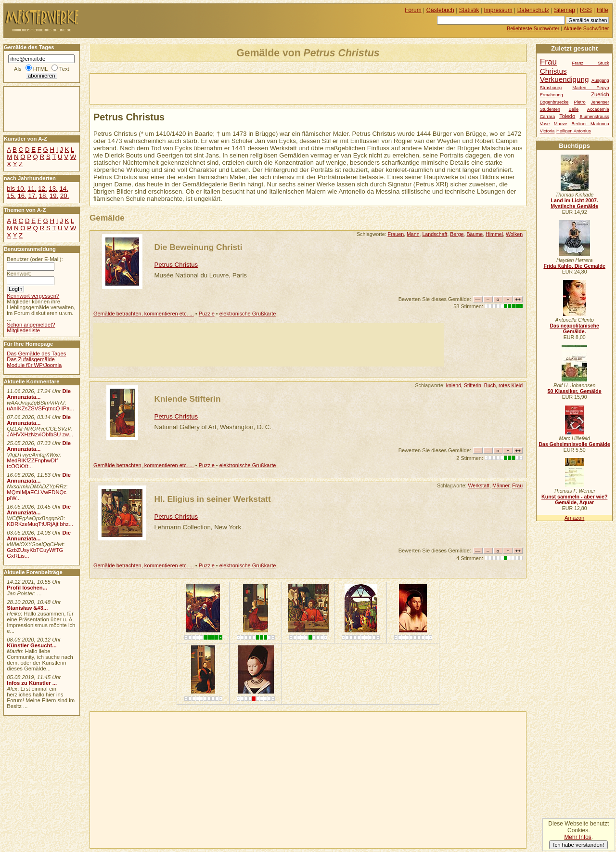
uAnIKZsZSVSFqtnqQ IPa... (40, 408)
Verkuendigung (565, 79)
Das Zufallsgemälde (31, 359)
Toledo (567, 116)
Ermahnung (552, 95)
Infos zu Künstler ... (32, 683)
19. (54, 196)
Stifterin (473, 385)
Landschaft (435, 234)
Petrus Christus (176, 265)
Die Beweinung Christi (199, 247)
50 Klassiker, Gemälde (575, 391)
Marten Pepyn (590, 88)
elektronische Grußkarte (248, 314)
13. (53, 189)
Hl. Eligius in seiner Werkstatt (213, 499)
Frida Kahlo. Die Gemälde (574, 266)
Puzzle (207, 314)
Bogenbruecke (554, 102)
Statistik (469, 10)
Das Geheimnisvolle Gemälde (574, 444)
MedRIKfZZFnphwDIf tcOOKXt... (32, 463)
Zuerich (600, 94)
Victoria (547, 131)
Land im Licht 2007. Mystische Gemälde (574, 203)
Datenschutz (533, 10)
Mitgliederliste (23, 330)
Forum (413, 10)
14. (64, 189)
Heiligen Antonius (574, 131)
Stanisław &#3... (27, 608)
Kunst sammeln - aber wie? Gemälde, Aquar (574, 499)
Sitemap (565, 10)
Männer (501, 485)
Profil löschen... (27, 588)
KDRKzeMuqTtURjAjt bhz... (40, 524)
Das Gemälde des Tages (36, 354)
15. (11, 196)
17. (33, 196)
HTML (40, 69)
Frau (517, 485)
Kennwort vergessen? (33, 296)
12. (42, 189)
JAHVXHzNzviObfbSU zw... (40, 434)
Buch (490, 385)
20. (64, 196)
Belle (574, 109)
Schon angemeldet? (31, 325)
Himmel (494, 234)
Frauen (396, 234)
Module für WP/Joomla (34, 365)
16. (22, 196)
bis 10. (16, 189)
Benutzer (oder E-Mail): (35, 259)
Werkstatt (479, 485)
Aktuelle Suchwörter (586, 28)
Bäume (475, 234)
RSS (586, 10)
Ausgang (600, 80)
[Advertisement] (203, 88)
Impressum (498, 10)
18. (43, 196)
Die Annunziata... (39, 394)
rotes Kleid (511, 385)
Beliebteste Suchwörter (533, 28)
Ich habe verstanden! (578, 845)
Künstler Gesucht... (32, 645)
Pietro (579, 102)
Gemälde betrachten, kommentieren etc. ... (144, 314)
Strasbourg (551, 88)
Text (64, 69)
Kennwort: (19, 274)
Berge (457, 234)
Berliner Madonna (590, 124)
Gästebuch (440, 10)
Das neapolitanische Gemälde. (574, 328)
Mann (413, 234)
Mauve (561, 124)
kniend (454, 385)
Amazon (574, 518)
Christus (553, 71)
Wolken (514, 234)
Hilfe (603, 10)
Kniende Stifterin (188, 399)
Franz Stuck (591, 63)
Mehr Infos (577, 837)
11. (32, 189)
